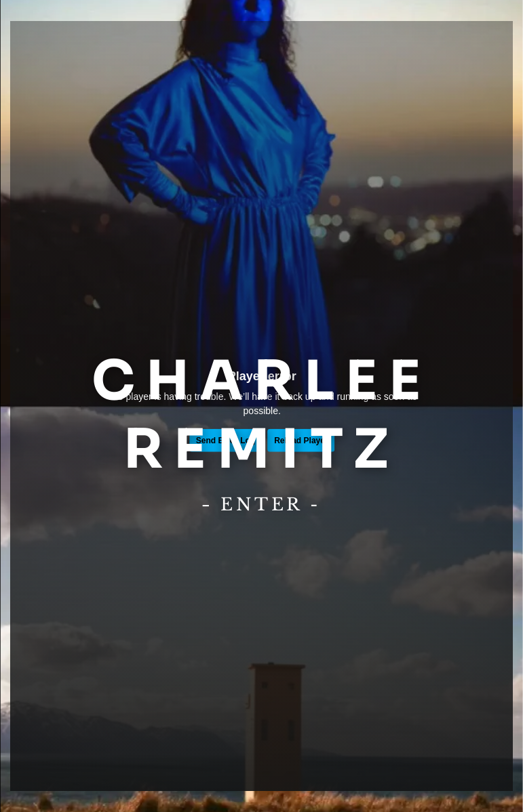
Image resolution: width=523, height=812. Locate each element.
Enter (262, 505)
